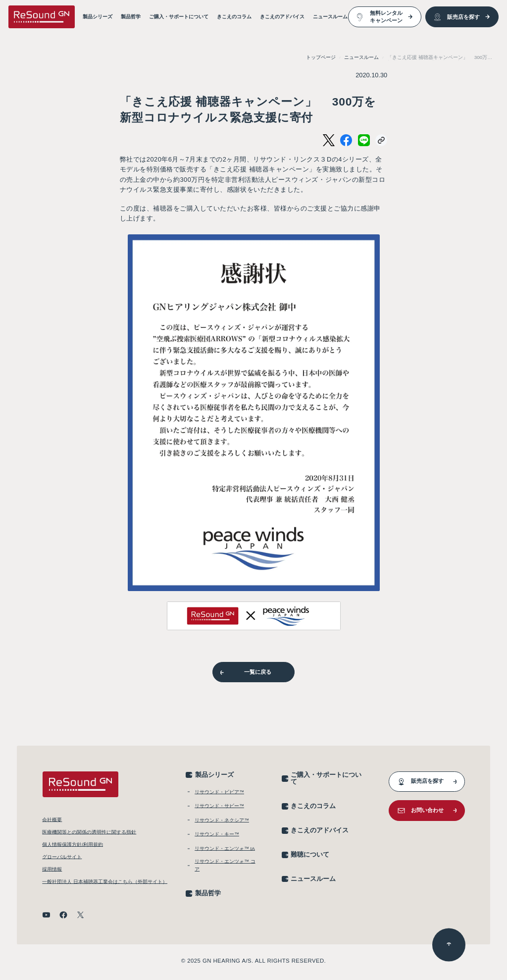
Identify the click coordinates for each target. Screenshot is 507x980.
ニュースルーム (361, 57)
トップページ (321, 57)
